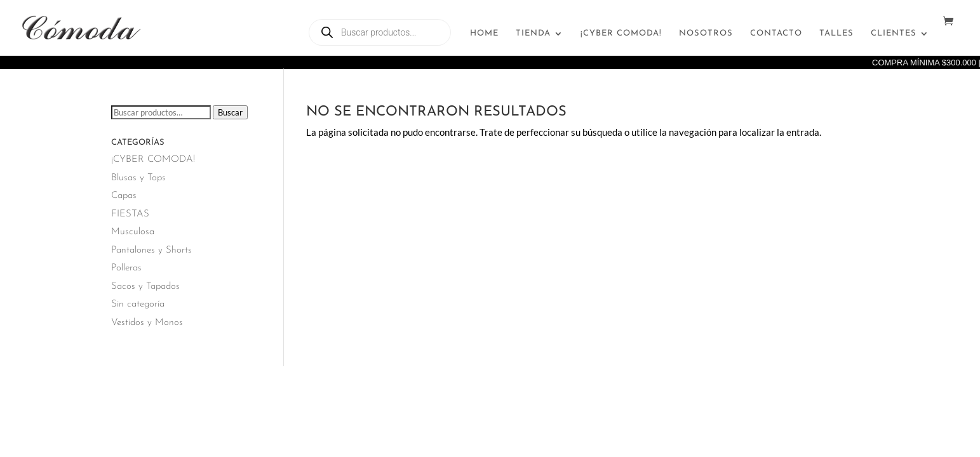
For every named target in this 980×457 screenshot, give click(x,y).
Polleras (126, 268)
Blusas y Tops (138, 178)
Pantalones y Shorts (151, 250)
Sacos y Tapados (145, 287)
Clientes (894, 33)
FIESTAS (130, 214)
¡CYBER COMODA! (621, 33)
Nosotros (706, 33)
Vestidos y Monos (147, 323)
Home (484, 33)
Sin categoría (138, 304)
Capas (124, 196)
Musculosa (133, 232)
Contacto (776, 33)
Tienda (533, 33)
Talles (836, 33)
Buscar (230, 112)
